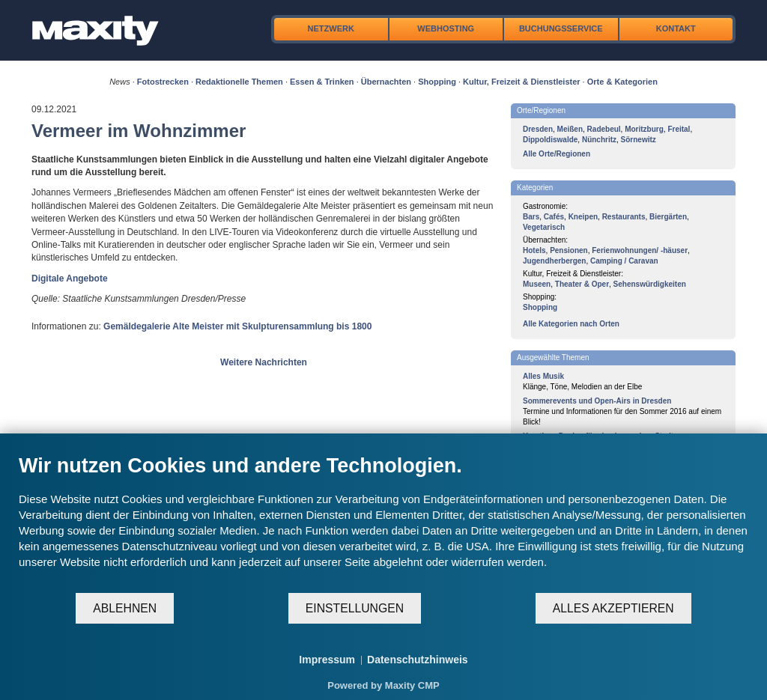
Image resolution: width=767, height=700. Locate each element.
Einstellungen (355, 608)
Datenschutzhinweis (418, 660)
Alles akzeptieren (613, 608)
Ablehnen (125, 608)
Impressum (327, 660)
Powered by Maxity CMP (383, 685)
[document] (383, 523)
